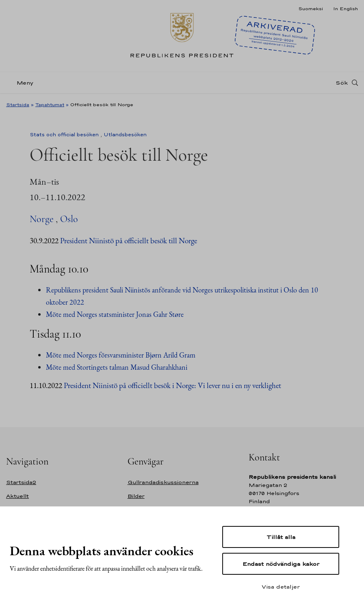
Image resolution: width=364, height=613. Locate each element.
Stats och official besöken (64, 135)
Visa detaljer (281, 587)
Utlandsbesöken (125, 135)
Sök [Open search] (342, 83)
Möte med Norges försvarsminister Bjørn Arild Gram (121, 355)
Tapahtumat (50, 105)
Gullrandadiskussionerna (163, 482)
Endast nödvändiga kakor (281, 564)
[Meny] (22, 83)
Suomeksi (311, 9)
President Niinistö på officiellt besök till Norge (129, 241)
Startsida (18, 105)
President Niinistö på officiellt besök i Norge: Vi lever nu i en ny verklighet (172, 385)
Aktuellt (17, 496)
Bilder (136, 496)
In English (346, 9)
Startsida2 (21, 482)
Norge (42, 219)
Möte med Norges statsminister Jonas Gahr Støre (115, 314)
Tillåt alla (281, 537)
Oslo (69, 219)
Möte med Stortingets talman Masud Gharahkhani (117, 367)
